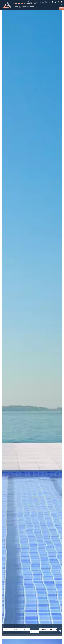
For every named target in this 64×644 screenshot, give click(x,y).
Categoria (6, 627)
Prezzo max (43, 627)
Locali (50, 627)
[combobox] (8, 629)
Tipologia (15, 627)
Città (23, 627)
